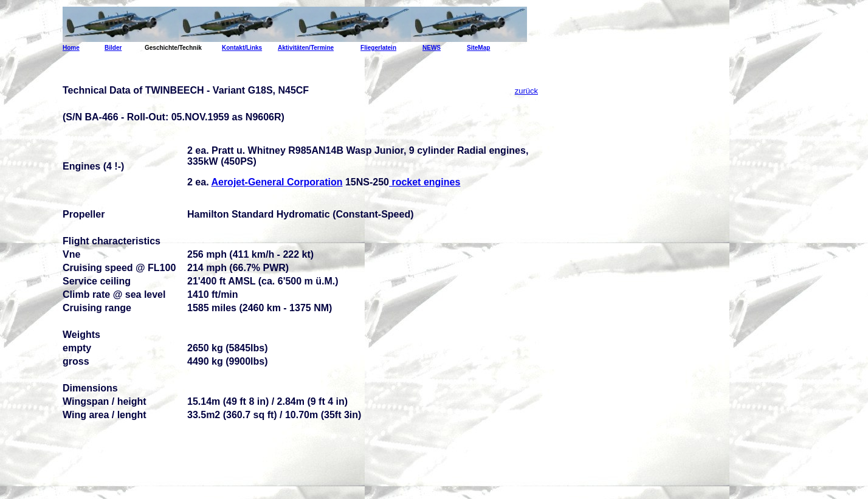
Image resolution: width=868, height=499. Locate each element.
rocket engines (425, 182)
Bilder (113, 48)
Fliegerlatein (378, 48)
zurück (526, 91)
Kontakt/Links (242, 48)
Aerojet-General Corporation (277, 182)
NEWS (432, 48)
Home (71, 48)
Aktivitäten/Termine (306, 48)
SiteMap (478, 48)
